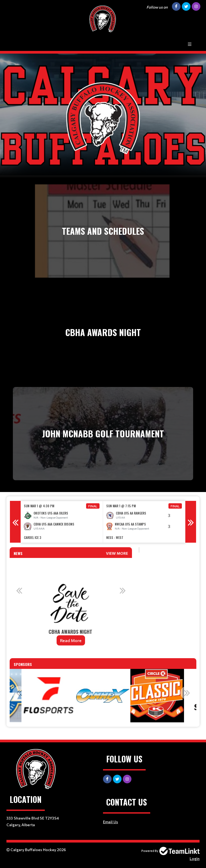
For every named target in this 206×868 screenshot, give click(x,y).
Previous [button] (15, 522)
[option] (62, 522)
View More (117, 553)
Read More (71, 640)
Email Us (111, 822)
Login (195, 858)
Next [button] (191, 522)
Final (93, 506)
